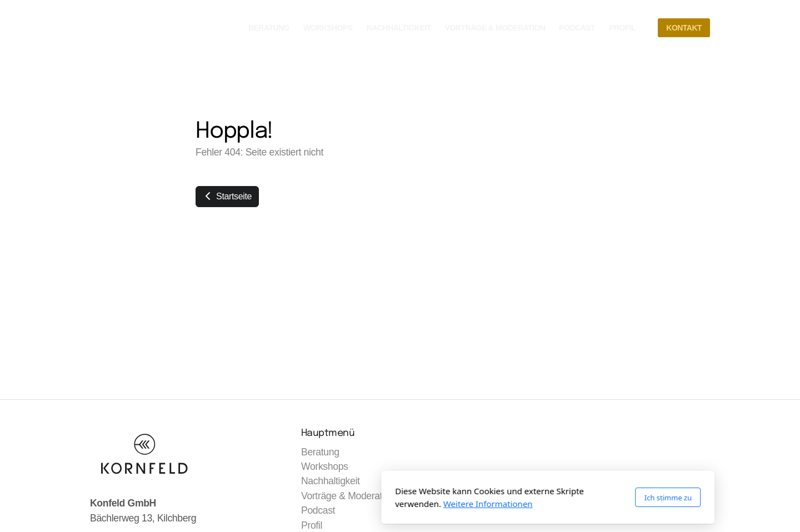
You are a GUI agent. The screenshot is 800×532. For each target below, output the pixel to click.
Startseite (227, 196)
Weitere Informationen (340, 504)
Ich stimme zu (520, 498)
